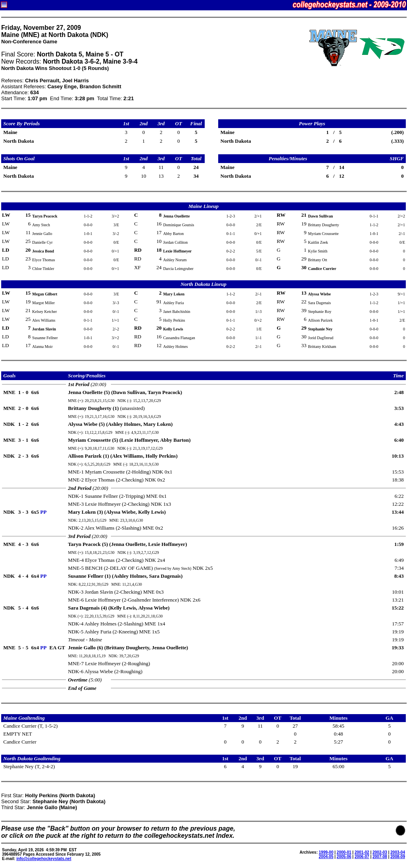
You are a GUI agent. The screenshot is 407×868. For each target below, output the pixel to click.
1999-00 (326, 852)
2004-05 (326, 857)
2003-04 (398, 852)
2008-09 (398, 857)
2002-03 (380, 852)
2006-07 (362, 857)
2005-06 (344, 857)
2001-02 (362, 852)
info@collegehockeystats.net (44, 859)
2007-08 (380, 857)
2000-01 (344, 852)
